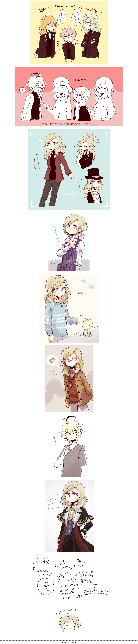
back (66, 642)
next (73, 642)
